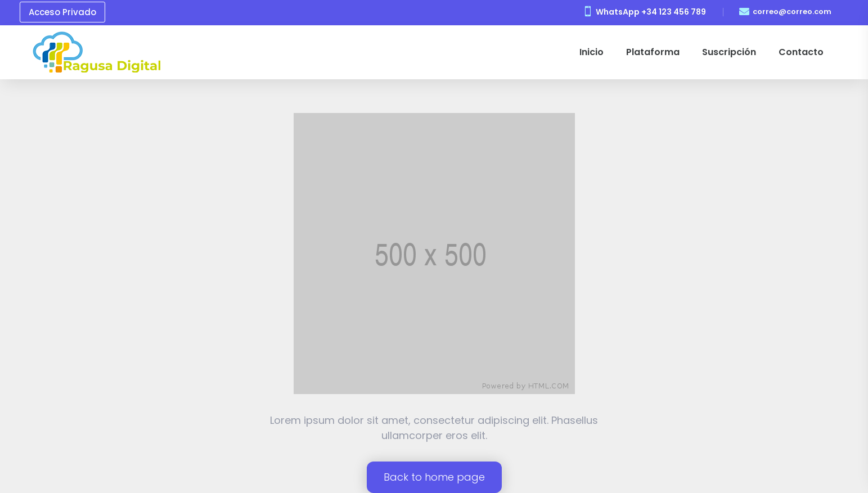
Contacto (801, 52)
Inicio (592, 52)
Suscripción (729, 52)
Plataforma (653, 52)
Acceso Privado (62, 12)
